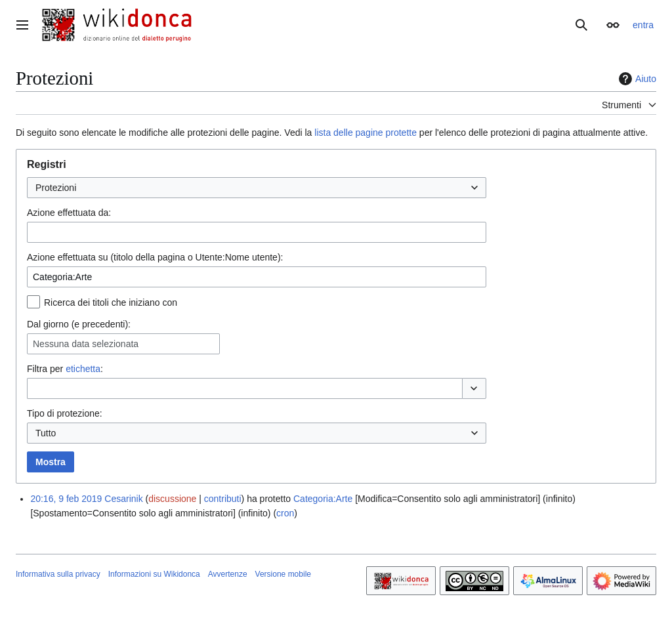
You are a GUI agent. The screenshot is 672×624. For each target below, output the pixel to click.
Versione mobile (283, 574)
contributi (223, 499)
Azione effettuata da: (69, 213)
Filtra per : (65, 369)
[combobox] (257, 188)
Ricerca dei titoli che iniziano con (111, 302)
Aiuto (636, 79)
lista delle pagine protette (366, 133)
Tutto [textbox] (46, 433)
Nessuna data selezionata (86, 344)
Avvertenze (228, 574)
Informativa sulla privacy (58, 574)
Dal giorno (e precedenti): (79, 324)
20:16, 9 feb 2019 (66, 499)
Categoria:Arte (323, 499)
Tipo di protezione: (65, 413)
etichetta (83, 369)
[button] (474, 388)
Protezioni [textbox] (56, 188)
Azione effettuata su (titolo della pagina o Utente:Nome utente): (155, 257)
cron (285, 513)
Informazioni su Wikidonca (154, 574)
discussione (172, 499)
